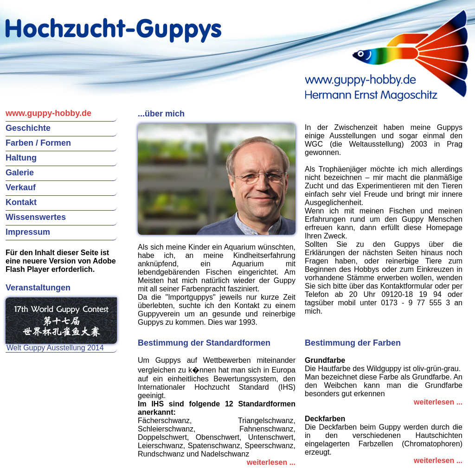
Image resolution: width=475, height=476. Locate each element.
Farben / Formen (38, 143)
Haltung (21, 158)
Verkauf (21, 187)
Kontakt (21, 202)
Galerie (20, 173)
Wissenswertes (36, 217)
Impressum (28, 232)
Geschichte (28, 128)
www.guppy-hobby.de (48, 113)
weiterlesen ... (271, 462)
